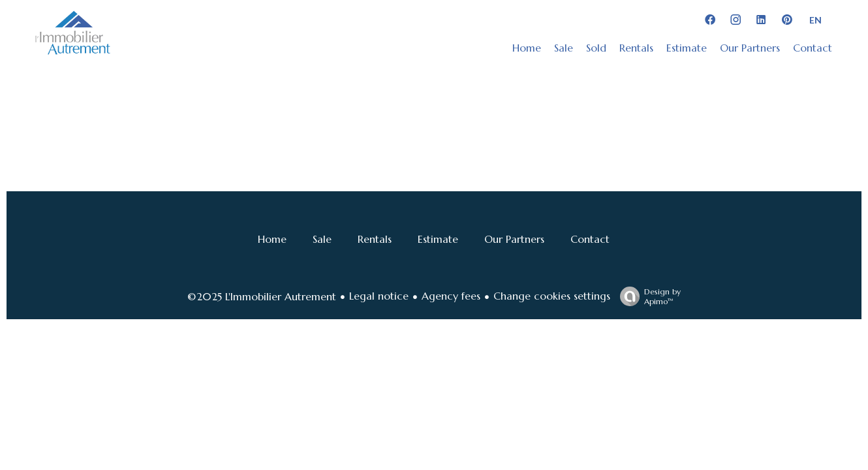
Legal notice (379, 296)
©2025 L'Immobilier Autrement (262, 296)
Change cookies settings (552, 296)
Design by (647, 296)
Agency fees (451, 296)
